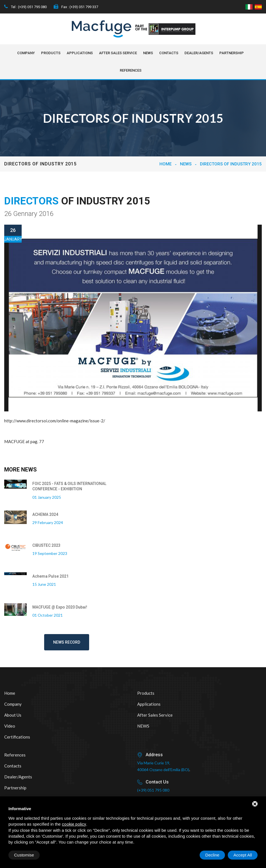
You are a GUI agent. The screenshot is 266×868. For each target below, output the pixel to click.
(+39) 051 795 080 (153, 790)
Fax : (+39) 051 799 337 (76, 7)
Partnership (232, 53)
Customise (24, 855)
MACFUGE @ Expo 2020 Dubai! (60, 607)
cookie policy (74, 824)
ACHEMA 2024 (45, 514)
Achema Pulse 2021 (50, 576)
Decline (212, 855)
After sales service (118, 53)
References (131, 70)
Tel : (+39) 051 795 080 (25, 7)
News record (67, 642)
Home (165, 164)
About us (13, 715)
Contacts (169, 53)
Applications (80, 53)
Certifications (17, 737)
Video (10, 726)
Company (26, 53)
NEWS (148, 53)
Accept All (243, 855)
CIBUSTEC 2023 (46, 545)
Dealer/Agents (199, 53)
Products (51, 53)
